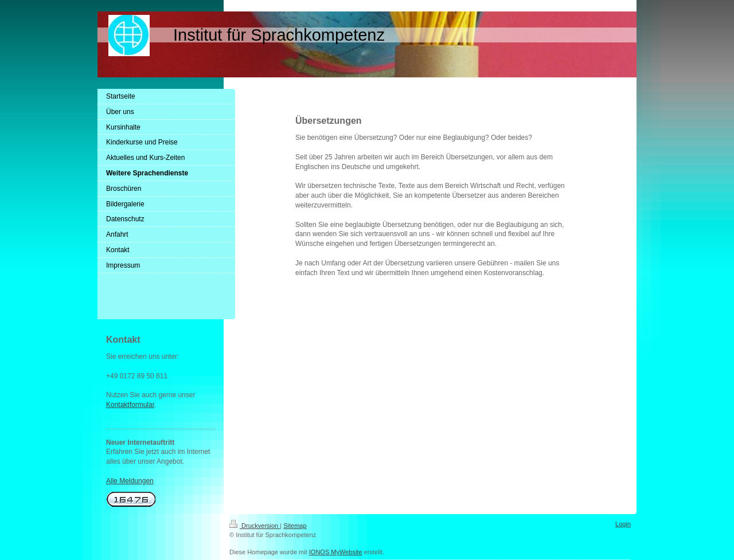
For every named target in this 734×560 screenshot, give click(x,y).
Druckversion (255, 526)
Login (623, 524)
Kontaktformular (130, 405)
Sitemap (295, 526)
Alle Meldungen (130, 481)
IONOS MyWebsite (336, 552)
